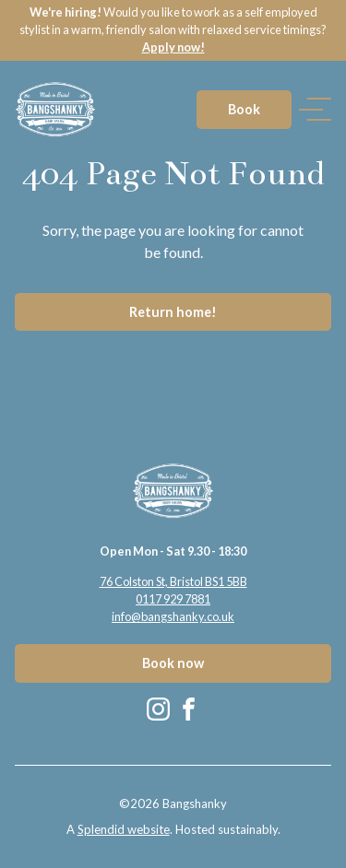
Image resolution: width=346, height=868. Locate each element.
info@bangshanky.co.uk (173, 616)
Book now (173, 663)
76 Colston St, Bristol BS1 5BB (173, 581)
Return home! (173, 312)
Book (244, 109)
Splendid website (124, 829)
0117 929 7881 (173, 599)
